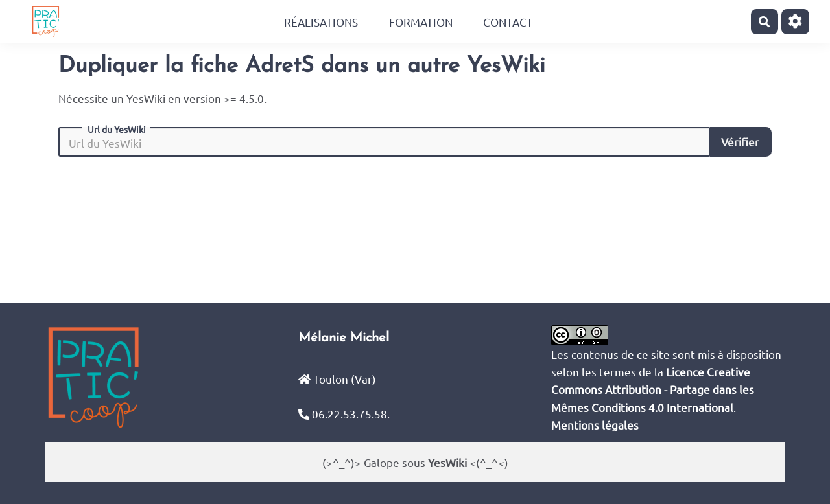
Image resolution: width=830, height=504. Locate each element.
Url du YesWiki (117, 129)
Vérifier (740, 142)
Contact (508, 22)
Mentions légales (595, 425)
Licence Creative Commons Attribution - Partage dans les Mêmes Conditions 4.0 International (653, 389)
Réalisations (321, 22)
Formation (421, 22)
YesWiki (447, 462)
